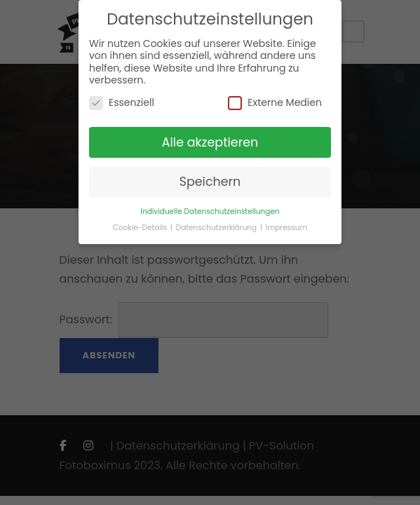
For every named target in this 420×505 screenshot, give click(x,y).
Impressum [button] (286, 228)
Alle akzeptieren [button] (210, 142)
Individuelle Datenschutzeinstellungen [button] (210, 211)
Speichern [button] (210, 182)
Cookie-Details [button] (141, 228)
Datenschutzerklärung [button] (217, 228)
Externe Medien (275, 103)
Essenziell (122, 103)
